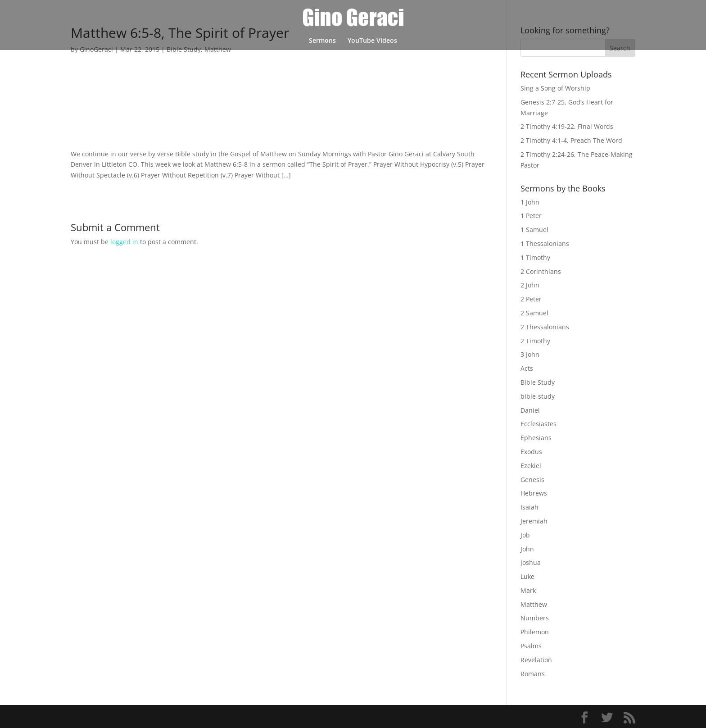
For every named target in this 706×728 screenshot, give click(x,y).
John (527, 549)
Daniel (530, 410)
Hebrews (534, 493)
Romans (533, 674)
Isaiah (529, 507)
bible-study (538, 396)
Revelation (536, 660)
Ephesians (536, 438)
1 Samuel (534, 230)
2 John (530, 285)
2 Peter (531, 299)
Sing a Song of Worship (555, 88)
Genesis (532, 480)
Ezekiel (531, 466)
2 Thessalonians (545, 327)
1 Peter (531, 216)
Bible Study (538, 382)
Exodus (531, 452)
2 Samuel (534, 313)
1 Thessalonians (545, 243)
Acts (527, 368)
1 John (530, 202)
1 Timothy (535, 257)
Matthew (534, 604)
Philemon (535, 632)
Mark (528, 590)
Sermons (322, 41)
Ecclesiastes (539, 424)
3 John (530, 354)
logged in (124, 242)
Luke (527, 576)
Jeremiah (534, 521)
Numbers (535, 618)
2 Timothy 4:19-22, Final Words (567, 126)
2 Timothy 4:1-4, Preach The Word (571, 140)
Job (525, 535)
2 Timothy (535, 341)
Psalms (531, 646)
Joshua (531, 562)
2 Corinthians (541, 271)
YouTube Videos (372, 41)
